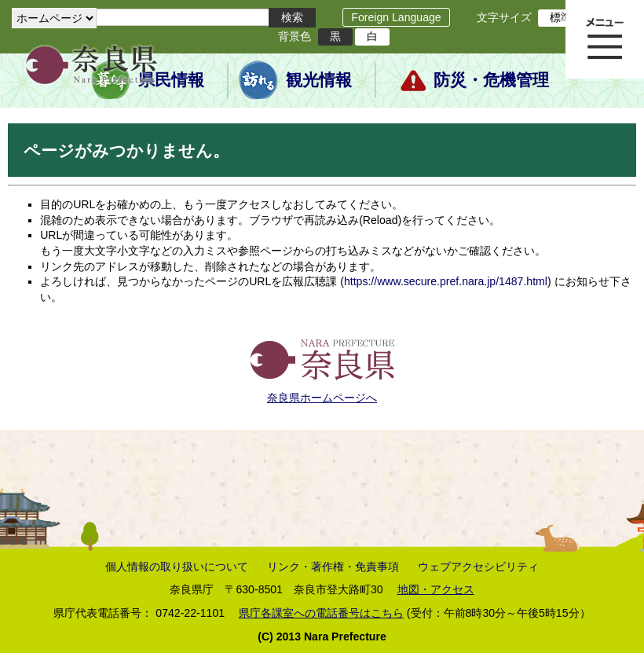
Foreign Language (396, 17)
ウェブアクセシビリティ (478, 567)
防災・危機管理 (491, 80)
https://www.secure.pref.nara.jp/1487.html (446, 281)
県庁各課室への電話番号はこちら (321, 613)
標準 (561, 17)
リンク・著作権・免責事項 (333, 567)
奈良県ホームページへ (322, 398)
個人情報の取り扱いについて (177, 567)
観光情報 (319, 80)
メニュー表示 (605, 39)
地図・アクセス (436, 589)
